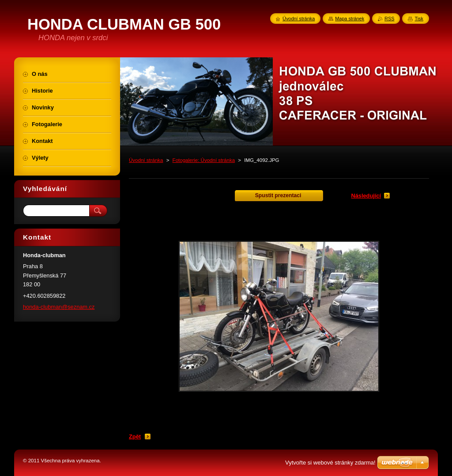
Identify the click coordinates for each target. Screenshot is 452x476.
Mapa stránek (350, 19)
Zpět (135, 437)
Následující (366, 196)
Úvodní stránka (146, 160)
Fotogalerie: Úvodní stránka (204, 160)
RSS (389, 19)
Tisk (419, 19)
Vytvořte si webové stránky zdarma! (330, 463)
